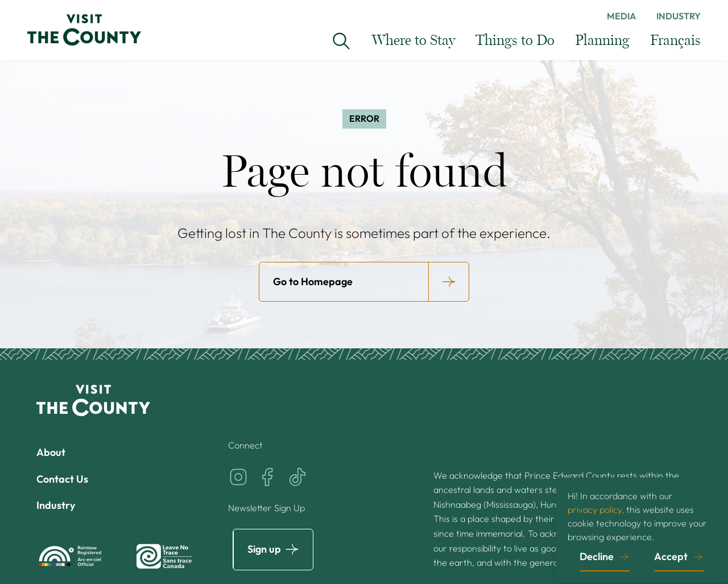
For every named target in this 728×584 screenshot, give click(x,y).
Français (675, 41)
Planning (602, 41)
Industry (679, 16)
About (51, 452)
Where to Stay (413, 41)
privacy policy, (596, 509)
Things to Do (515, 41)
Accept (671, 556)
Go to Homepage (313, 281)
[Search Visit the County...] (341, 41)
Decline (597, 556)
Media (621, 16)
